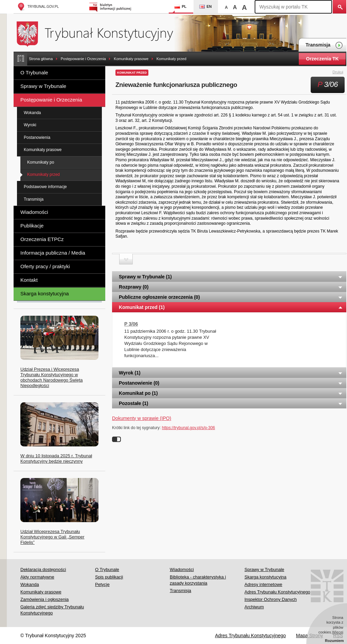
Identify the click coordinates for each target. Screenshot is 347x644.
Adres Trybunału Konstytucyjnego (277, 592)
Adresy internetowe (263, 584)
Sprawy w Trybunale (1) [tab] (231, 277)
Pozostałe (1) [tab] (231, 403)
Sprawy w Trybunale (43, 86)
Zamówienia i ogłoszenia (44, 599)
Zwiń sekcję (126, 259)
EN (205, 6)
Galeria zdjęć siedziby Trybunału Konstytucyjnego (52, 610)
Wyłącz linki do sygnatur (116, 439)
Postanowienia (37, 137)
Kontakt (29, 280)
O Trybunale (34, 72)
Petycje (102, 584)
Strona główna (41, 59)
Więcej (338, 632)
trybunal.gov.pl (38, 7)
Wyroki (30, 125)
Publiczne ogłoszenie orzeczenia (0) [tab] (231, 297)
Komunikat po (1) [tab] (231, 393)
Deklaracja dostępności (43, 569)
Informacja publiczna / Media (53, 253)
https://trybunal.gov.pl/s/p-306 (189, 428)
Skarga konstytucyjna (45, 293)
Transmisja (324, 45)
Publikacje (32, 226)
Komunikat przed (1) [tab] (231, 307)
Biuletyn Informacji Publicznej (111, 7)
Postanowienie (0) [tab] (231, 383)
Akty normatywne (37, 577)
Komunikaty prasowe (131, 59)
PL (180, 6)
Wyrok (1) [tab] (231, 373)
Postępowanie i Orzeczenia (83, 59)
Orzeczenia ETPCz (42, 239)
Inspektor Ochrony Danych (271, 599)
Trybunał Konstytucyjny (99, 33)
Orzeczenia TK (322, 59)
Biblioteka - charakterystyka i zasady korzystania (198, 580)
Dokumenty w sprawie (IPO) (142, 418)
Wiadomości (34, 212)
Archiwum (254, 607)
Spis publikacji (109, 577)
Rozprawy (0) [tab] (231, 287)
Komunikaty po (41, 162)
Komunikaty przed (171, 59)
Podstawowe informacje (45, 187)
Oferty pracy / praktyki (45, 266)
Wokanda (32, 113)
